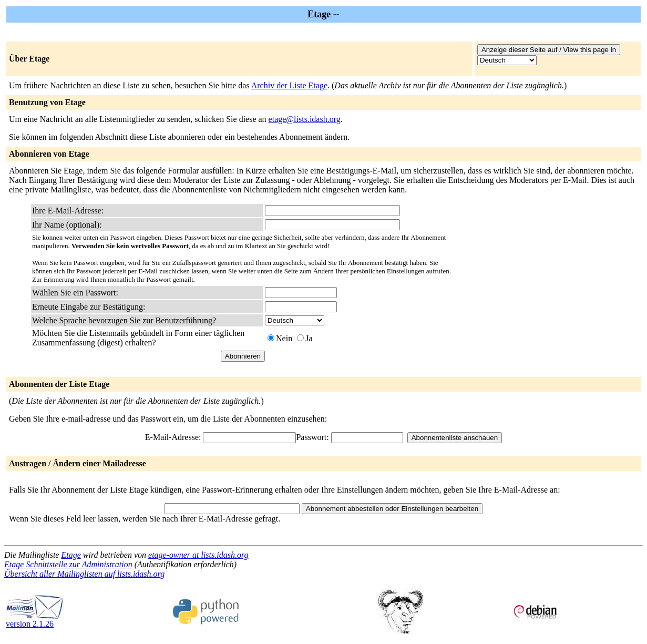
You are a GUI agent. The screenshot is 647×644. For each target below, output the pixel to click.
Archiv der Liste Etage (289, 85)
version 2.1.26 (35, 620)
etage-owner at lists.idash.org (198, 555)
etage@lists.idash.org (305, 119)
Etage (71, 555)
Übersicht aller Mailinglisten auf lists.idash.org (84, 574)
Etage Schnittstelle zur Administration (68, 564)
